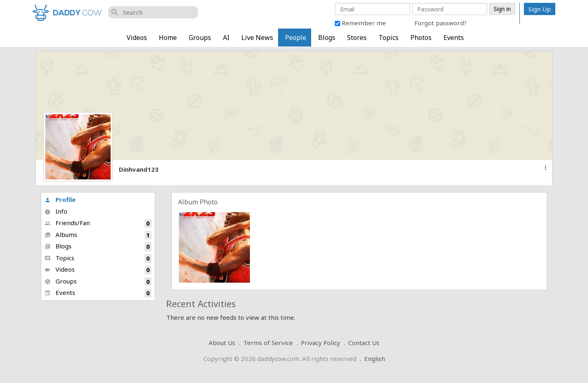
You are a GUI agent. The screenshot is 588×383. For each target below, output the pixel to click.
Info (56, 211)
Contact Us (364, 343)
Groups (200, 38)
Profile (60, 199)
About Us (222, 343)
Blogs (327, 38)
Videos (137, 38)
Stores (357, 38)
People (296, 38)
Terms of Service (268, 343)
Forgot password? (441, 23)
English (375, 359)
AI (226, 38)
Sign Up (540, 9)
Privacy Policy (321, 343)
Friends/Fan (98, 223)
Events (454, 38)
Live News (257, 38)
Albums (98, 235)
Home (168, 38)
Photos (421, 38)
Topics (389, 38)
